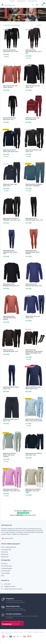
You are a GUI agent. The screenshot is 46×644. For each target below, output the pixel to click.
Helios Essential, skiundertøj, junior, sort (11, 351)
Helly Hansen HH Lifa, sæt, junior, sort (34, 151)
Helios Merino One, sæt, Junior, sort (33, 87)
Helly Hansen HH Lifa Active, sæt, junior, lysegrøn (10, 455)
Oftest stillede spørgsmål (9, 547)
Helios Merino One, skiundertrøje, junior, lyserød (10, 318)
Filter (39, 25)
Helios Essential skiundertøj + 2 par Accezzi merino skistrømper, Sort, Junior (34, 352)
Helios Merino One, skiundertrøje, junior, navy (34, 285)
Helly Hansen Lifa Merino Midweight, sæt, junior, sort (12, 219)
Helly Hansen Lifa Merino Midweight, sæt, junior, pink (12, 490)
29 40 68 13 (6, 584)
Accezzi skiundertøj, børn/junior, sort (9, 119)
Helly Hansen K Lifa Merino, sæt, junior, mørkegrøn (34, 185)
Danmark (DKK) (7, 538)
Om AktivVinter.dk (6, 566)
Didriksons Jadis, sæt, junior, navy (10, 185)
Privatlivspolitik (6, 571)
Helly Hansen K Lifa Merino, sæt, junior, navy (34, 454)
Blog (3, 576)
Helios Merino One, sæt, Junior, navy (33, 317)
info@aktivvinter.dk (8, 587)
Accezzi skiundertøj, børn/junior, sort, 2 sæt (11, 51)
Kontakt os (4, 564)
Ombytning (5, 552)
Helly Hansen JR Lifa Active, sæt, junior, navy (11, 151)
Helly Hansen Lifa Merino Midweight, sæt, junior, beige (33, 491)
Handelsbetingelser (7, 568)
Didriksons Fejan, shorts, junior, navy (11, 420)
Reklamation (5, 557)
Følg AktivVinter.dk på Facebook (12, 589)
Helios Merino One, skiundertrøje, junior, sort (11, 285)
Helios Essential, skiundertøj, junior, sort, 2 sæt (34, 52)
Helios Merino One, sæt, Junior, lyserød (10, 87)
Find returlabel (5, 573)
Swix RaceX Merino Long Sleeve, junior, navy (33, 388)
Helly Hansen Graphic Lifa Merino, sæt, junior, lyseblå (34, 420)
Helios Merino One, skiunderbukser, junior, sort (34, 219)
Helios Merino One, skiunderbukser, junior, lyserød (33, 252)
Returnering (5, 554)
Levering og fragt (6, 550)
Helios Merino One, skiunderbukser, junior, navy (10, 252)
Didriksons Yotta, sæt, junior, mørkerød (33, 119)
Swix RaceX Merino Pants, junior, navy (11, 388)
